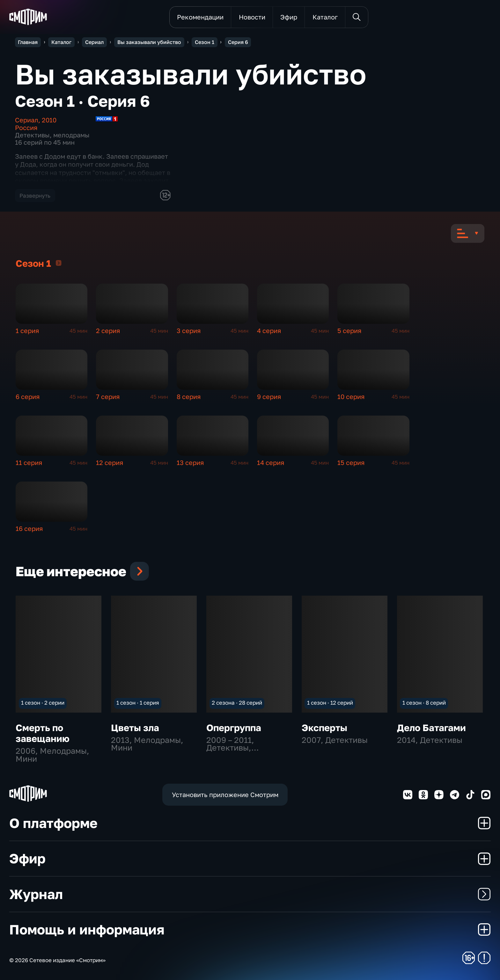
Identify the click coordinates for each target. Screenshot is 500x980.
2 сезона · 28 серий (237, 703)
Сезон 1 (59, 263)
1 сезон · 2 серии (43, 703)
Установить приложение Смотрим (225, 795)
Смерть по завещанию (43, 733)
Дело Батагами (431, 727)
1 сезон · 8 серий (424, 703)
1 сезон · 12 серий (330, 703)
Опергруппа (234, 727)
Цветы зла (135, 727)
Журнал (250, 894)
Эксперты (324, 727)
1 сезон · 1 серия (138, 703)
